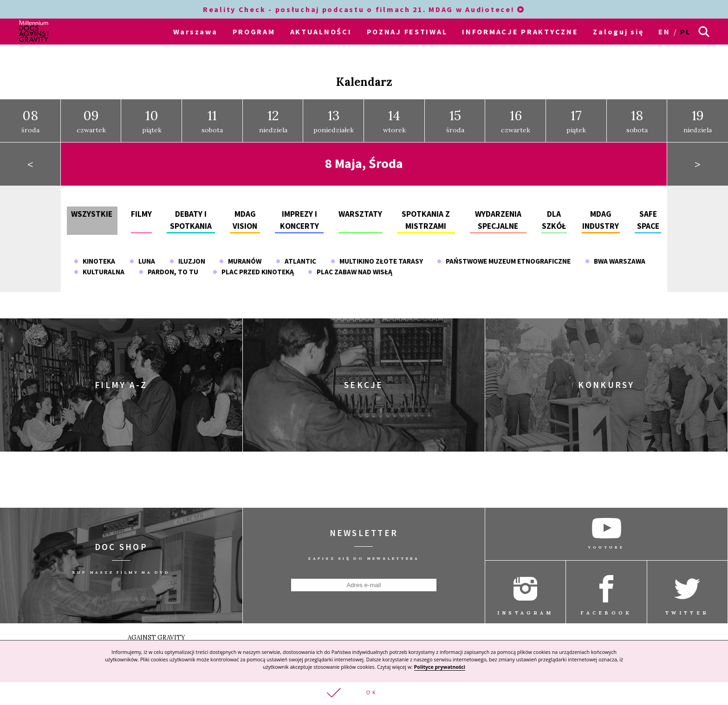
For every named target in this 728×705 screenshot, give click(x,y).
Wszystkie (92, 208)
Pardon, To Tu (169, 266)
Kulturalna (99, 266)
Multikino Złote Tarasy (377, 255)
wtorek (394, 115)
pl (686, 32)
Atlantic (296, 255)
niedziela (273, 115)
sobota (212, 115)
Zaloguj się (618, 32)
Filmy (141, 208)
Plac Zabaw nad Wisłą (350, 266)
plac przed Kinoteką (253, 266)
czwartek (91, 115)
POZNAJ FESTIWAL (407, 32)
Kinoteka (94, 255)
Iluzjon (187, 255)
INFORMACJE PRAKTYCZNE (520, 32)
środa (30, 115)
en (664, 32)
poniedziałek (334, 115)
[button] (364, 693)
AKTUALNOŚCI (321, 32)
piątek (152, 115)
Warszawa (195, 32)
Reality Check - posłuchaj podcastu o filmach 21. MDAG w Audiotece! (364, 9)
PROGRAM (254, 32)
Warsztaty (360, 208)
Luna (142, 255)
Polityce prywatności (440, 666)
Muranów (240, 255)
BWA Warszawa (615, 255)
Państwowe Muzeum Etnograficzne (504, 255)
